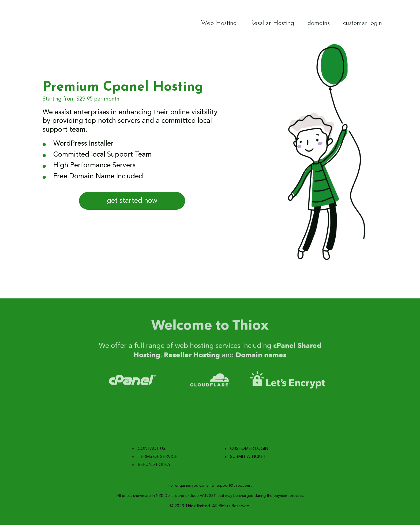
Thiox (55, 23)
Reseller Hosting (272, 23)
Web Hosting (219, 23)
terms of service (157, 457)
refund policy (154, 465)
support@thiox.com (233, 486)
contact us (151, 449)
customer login (363, 23)
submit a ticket (248, 457)
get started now (132, 201)
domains (319, 23)
